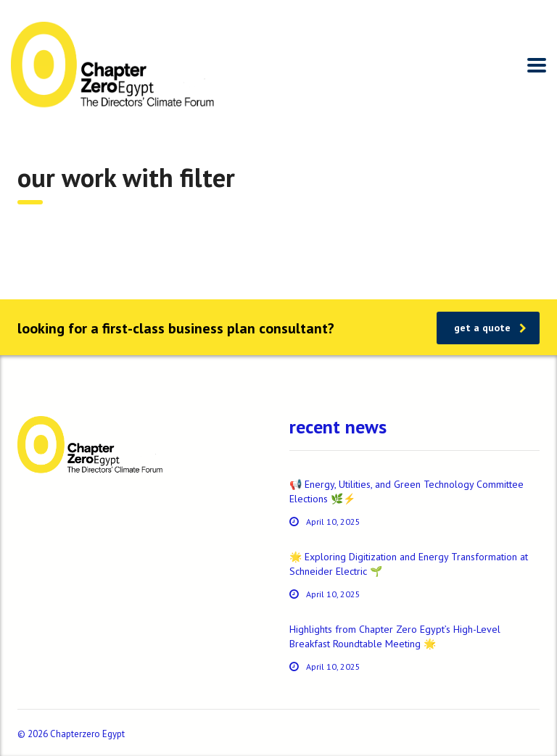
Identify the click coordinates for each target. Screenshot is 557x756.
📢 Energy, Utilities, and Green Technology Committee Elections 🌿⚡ (407, 491)
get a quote (490, 328)
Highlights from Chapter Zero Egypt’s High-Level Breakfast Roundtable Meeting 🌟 (395, 636)
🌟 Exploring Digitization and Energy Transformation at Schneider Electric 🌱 (409, 564)
